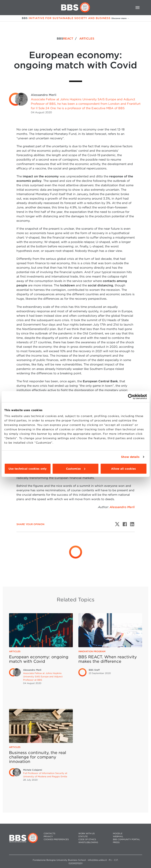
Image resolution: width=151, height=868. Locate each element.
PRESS (116, 842)
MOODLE (118, 834)
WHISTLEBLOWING (88, 842)
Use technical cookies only (28, 469)
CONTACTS (49, 834)
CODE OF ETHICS (87, 839)
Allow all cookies (123, 469)
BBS (65, 39)
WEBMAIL (118, 836)
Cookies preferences (56, 839)
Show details (130, 457)
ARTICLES (87, 39)
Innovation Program (92, 651)
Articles (15, 651)
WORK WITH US (86, 834)
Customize (76, 469)
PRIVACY (48, 836)
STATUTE (83, 836)
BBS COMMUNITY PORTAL (127, 839)
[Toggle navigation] (138, 8)
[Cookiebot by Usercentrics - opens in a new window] (131, 397)
